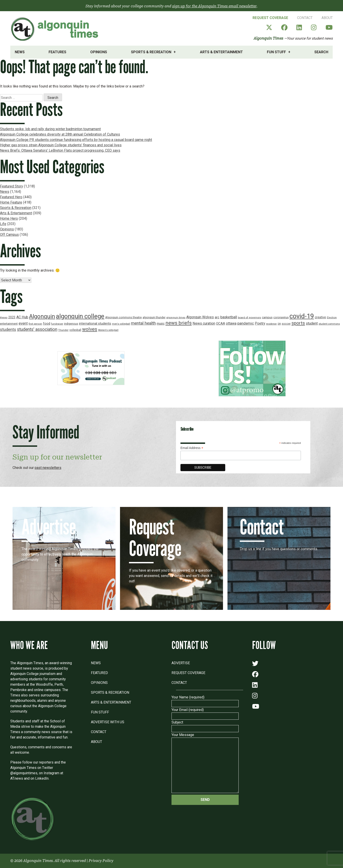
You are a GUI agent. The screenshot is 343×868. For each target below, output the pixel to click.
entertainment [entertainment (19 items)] (9, 324)
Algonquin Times (268, 38)
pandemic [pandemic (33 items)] (246, 323)
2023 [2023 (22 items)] (12, 317)
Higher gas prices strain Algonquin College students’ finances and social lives (61, 145)
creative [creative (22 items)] (320, 317)
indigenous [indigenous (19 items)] (71, 324)
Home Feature (11, 202)
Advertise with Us (108, 722)
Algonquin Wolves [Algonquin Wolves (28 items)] (200, 317)
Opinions (99, 52)
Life (3, 224)
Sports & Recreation (151, 52)
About (327, 18)
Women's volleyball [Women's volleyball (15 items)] (108, 330)
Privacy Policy (101, 861)
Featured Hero (11, 197)
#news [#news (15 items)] (4, 318)
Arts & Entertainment (221, 52)
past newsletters (48, 468)
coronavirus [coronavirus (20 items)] (281, 317)
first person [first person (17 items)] (35, 324)
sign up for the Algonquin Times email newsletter (214, 6)
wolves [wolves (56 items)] (90, 329)
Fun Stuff (276, 52)
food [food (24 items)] (47, 324)
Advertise (181, 663)
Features (57, 52)
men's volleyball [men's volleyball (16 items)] (121, 324)
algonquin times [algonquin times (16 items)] (176, 318)
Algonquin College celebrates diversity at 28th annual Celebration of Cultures (60, 134)
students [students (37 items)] (8, 329)
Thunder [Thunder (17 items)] (63, 330)
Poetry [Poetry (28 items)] (260, 323)
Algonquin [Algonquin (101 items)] (42, 316)
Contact (305, 18)
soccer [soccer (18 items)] (286, 324)
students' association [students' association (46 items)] (37, 329)
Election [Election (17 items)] (332, 317)
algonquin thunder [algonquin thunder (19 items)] (154, 317)
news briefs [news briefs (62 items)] (179, 323)
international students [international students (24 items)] (95, 324)
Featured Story (12, 186)
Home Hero (9, 218)
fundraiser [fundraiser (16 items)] (57, 324)
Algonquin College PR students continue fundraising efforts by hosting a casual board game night (76, 140)
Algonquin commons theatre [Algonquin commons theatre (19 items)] (123, 317)
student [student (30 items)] (312, 323)
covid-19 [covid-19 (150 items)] (302, 316)
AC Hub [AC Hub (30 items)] (22, 317)
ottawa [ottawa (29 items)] (231, 323)
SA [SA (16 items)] (279, 324)
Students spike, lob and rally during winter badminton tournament (50, 129)
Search (321, 52)
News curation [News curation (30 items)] (204, 323)
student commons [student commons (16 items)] (329, 324)
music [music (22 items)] (161, 323)
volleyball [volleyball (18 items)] (75, 330)
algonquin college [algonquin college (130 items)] (80, 316)
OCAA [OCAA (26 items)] (221, 323)
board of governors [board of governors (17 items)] (250, 317)
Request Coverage (270, 18)
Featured (99, 673)
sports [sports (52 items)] (298, 323)
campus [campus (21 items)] (267, 317)
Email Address (192, 448)
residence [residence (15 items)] (271, 324)
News (20, 52)
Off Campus (9, 235)
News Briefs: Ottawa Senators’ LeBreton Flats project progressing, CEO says (60, 150)
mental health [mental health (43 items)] (143, 323)
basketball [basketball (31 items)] (229, 317)
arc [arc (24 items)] (217, 317)
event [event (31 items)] (23, 323)
